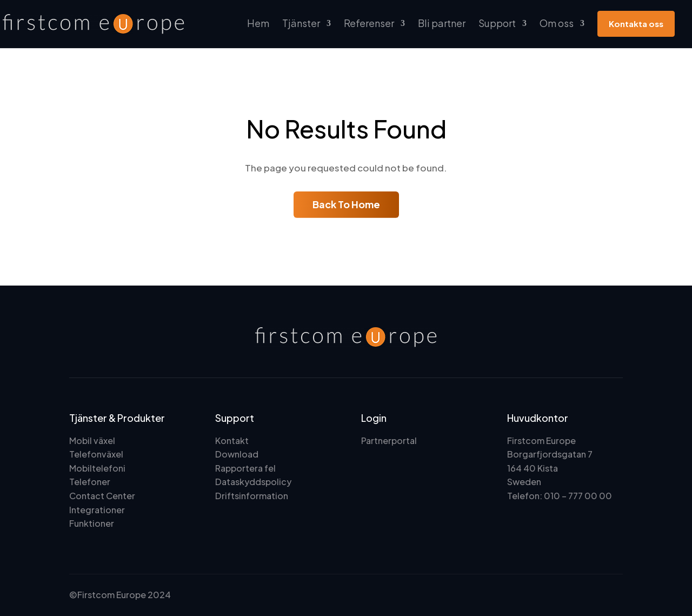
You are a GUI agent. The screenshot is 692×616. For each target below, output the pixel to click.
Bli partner (442, 23)
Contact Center (102, 496)
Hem (258, 23)
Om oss (557, 23)
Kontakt (232, 441)
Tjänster (301, 23)
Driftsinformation (252, 496)
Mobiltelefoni (97, 468)
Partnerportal (389, 441)
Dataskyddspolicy (253, 482)
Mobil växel (92, 441)
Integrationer (97, 510)
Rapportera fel (245, 468)
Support (497, 23)
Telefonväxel (96, 454)
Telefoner (90, 482)
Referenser (369, 23)
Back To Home (346, 204)
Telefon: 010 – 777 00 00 (560, 496)
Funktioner (92, 523)
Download (237, 454)
